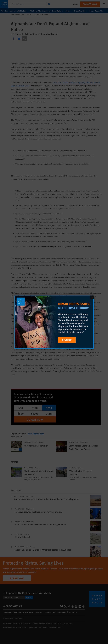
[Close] (92, 297)
